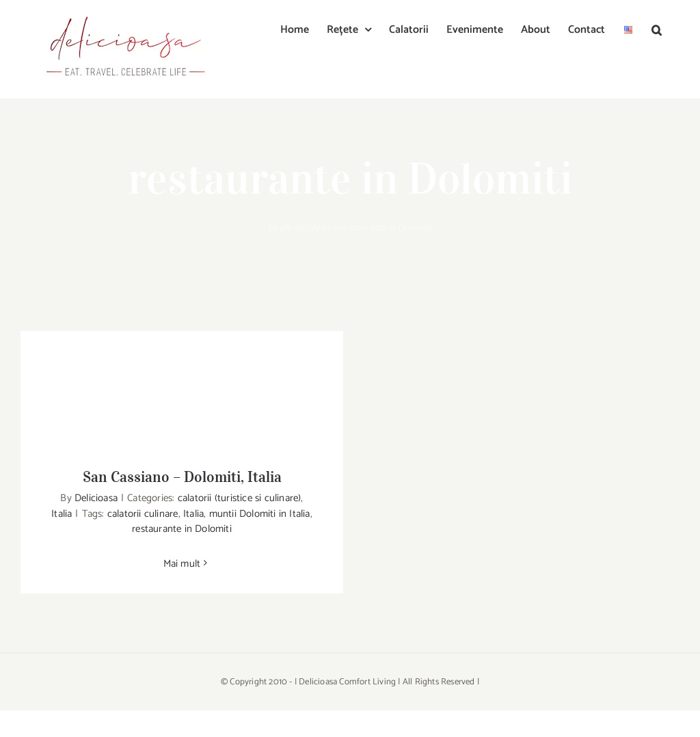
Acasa (324, 228)
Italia (62, 514)
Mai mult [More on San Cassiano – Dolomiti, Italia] (182, 564)
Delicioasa (96, 498)
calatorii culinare (143, 514)
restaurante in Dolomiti (182, 529)
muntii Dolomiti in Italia (260, 514)
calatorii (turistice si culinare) (240, 498)
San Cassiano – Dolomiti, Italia (182, 477)
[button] (657, 29)
